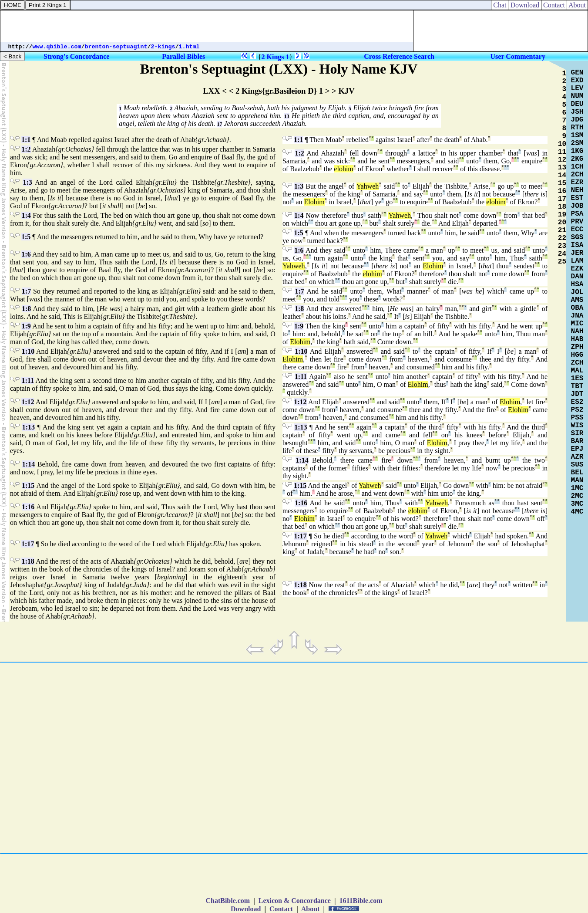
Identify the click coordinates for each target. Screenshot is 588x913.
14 (562, 176)
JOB (577, 206)
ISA (577, 245)
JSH (577, 112)
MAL (577, 371)
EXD (577, 81)
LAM (577, 261)
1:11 (27, 380)
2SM (577, 143)
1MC (577, 488)
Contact (554, 5)
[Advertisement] (207, 26)
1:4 (26, 215)
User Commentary (518, 56)
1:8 (26, 309)
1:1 (26, 140)
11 (562, 152)
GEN (577, 73)
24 (562, 254)
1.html (189, 47)
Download (525, 5)
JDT (577, 394)
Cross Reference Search (399, 56)
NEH (577, 190)
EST (577, 198)
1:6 (26, 254)
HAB (577, 339)
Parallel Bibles (183, 56)
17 (219, 124)
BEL (577, 473)
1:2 (26, 149)
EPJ (577, 449)
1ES (577, 379)
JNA (577, 316)
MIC (577, 324)
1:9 (26, 326)
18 (562, 207)
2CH (577, 175)
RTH (577, 128)
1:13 (29, 427)
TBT (577, 386)
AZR (577, 457)
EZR (577, 183)
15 (562, 183)
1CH (577, 167)
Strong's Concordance (76, 56)
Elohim (314, 202)
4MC (577, 512)
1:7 (26, 291)
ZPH (577, 347)
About (577, 5)
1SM (577, 135)
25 (562, 262)
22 (562, 238)
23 (562, 246)
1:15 (28, 485)
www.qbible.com (57, 47)
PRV (577, 222)
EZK (577, 269)
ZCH (577, 363)
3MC (577, 504)
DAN (577, 277)
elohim (343, 169)
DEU (577, 104)
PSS (577, 418)
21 (562, 230)
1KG (577, 151)
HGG (577, 355)
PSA (577, 214)
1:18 (28, 561)
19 (562, 215)
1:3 (27, 182)
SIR (577, 433)
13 (287, 116)
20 (562, 223)
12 (562, 160)
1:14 (29, 464)
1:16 (28, 507)
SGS (577, 237)
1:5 (26, 237)
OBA (577, 308)
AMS (577, 300)
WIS (577, 426)
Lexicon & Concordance (295, 901)
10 (562, 144)
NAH (577, 331)
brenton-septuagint (116, 47)
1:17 (28, 544)
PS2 (577, 410)
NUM (577, 96)
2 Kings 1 (276, 57)
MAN (577, 480)
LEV (577, 88)
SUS (577, 465)
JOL (577, 292)
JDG (577, 120)
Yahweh (368, 186)
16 (562, 191)
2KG (577, 159)
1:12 (28, 402)
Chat (500, 5)
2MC (577, 496)
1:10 (28, 351)
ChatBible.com (228, 901)
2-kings (163, 47)
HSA (577, 284)
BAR (577, 441)
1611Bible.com (361, 901)
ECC (577, 230)
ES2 (577, 402)
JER (577, 253)
